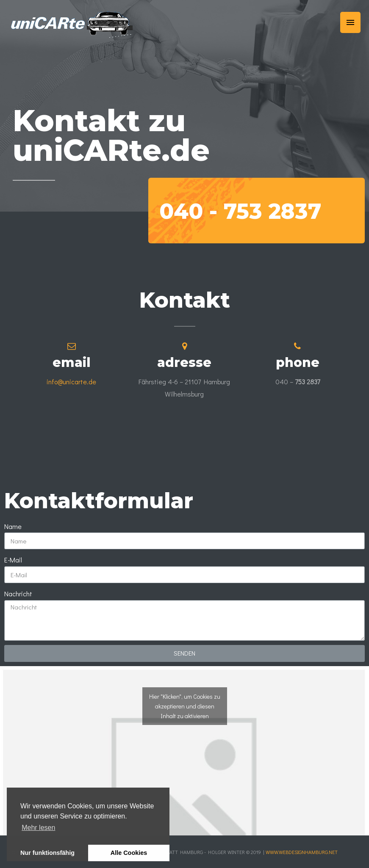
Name (13, 526)
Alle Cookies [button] (129, 853)
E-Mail (13, 560)
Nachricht (18, 594)
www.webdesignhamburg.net (302, 852)
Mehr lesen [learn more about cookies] (38, 828)
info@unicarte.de (71, 382)
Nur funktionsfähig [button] (47, 853)
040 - (240, 211)
